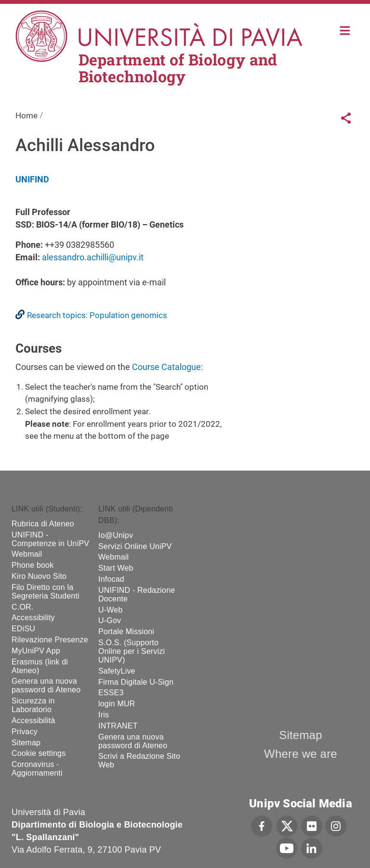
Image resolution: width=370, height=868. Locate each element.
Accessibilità (33, 721)
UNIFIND (32, 179)
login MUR (117, 704)
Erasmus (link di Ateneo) (40, 666)
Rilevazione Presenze (50, 640)
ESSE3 (111, 693)
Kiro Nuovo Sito (39, 576)
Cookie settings (39, 753)
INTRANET (118, 726)
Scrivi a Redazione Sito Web (139, 760)
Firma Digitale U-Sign (136, 682)
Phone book (33, 565)
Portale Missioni (126, 632)
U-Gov (110, 620)
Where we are (301, 754)
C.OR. (22, 607)
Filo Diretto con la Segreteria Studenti (46, 592)
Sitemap (26, 743)
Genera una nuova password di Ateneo (46, 685)
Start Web (116, 568)
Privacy (25, 732)
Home (345, 30)
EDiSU (23, 629)
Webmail (27, 554)
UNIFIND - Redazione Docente (137, 594)
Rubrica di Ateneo (43, 524)
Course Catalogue (166, 367)
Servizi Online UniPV (135, 546)
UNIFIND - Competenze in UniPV (50, 539)
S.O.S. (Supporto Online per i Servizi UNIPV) (132, 651)
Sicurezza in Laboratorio (33, 705)
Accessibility (33, 618)
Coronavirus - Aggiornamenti (37, 769)
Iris (104, 715)
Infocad (111, 579)
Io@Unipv (116, 535)
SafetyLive (117, 671)
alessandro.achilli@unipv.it (93, 257)
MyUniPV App (36, 651)
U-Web (111, 610)
